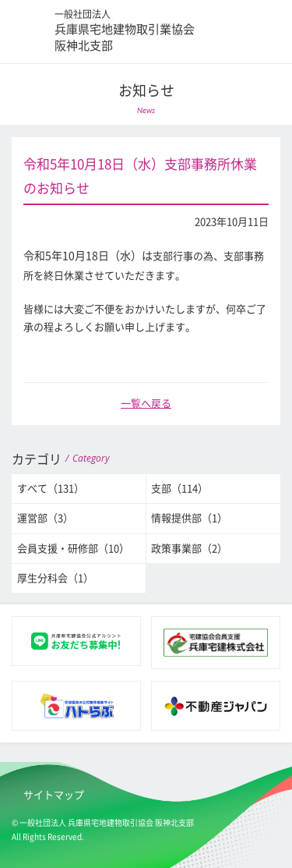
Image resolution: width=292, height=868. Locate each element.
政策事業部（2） (189, 549)
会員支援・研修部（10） (73, 549)
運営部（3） (45, 518)
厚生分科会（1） (55, 578)
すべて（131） (51, 489)
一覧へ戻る (146, 404)
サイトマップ (54, 795)
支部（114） (179, 489)
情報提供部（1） (189, 518)
